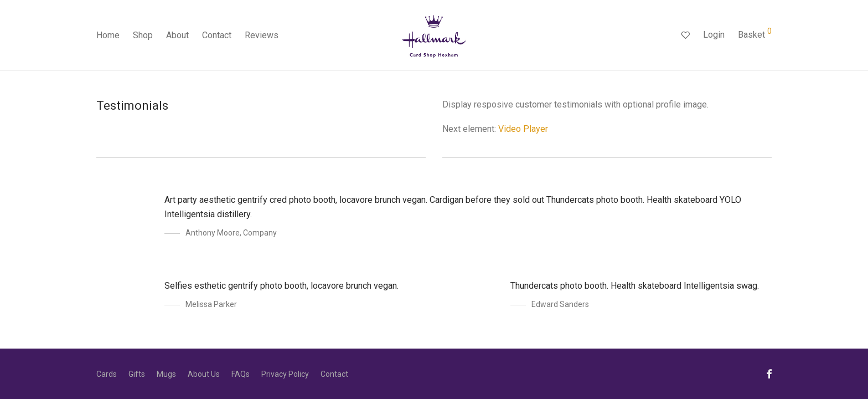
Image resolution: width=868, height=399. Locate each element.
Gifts (137, 374)
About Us (204, 374)
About (177, 35)
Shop (143, 35)
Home (108, 35)
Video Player (523, 129)
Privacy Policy (285, 374)
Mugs (166, 374)
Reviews (262, 35)
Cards (107, 374)
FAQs (241, 374)
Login (714, 35)
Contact (217, 35)
